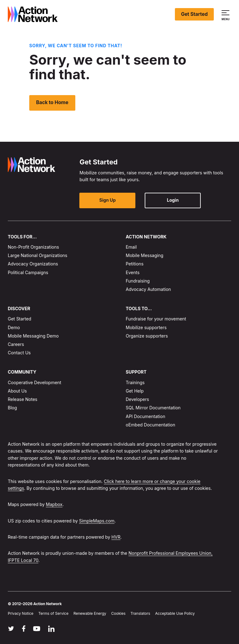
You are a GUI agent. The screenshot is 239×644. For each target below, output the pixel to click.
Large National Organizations (37, 255)
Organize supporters (147, 336)
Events (133, 272)
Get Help (135, 391)
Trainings (135, 382)
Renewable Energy (90, 613)
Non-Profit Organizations (33, 247)
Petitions (135, 264)
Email (131, 247)
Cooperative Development (35, 382)
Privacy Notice (21, 613)
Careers (16, 344)
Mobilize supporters (146, 327)
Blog (12, 408)
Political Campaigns (28, 272)
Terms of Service (53, 613)
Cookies (118, 613)
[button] (226, 14)
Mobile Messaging (145, 255)
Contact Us (19, 353)
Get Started (194, 14)
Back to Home (53, 103)
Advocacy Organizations (33, 264)
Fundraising (138, 281)
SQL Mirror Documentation (153, 408)
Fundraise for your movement (156, 319)
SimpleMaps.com (97, 520)
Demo (14, 327)
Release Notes (23, 399)
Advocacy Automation (148, 289)
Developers (137, 399)
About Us (17, 391)
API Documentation (145, 416)
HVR (116, 537)
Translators (140, 613)
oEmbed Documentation (150, 424)
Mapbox (54, 504)
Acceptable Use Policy (175, 613)
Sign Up (107, 200)
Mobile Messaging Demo (33, 336)
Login (166, 200)
